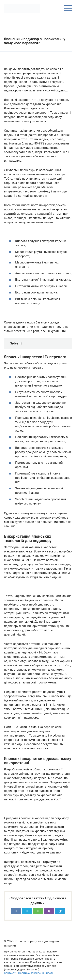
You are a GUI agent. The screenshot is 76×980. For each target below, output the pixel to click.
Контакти (10, 973)
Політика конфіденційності (35, 973)
